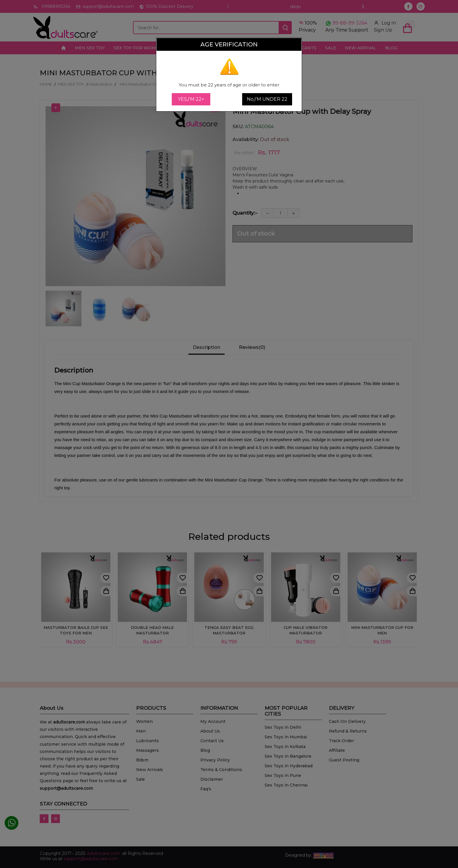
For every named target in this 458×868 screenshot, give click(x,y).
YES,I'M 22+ (191, 99)
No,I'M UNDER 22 (267, 99)
